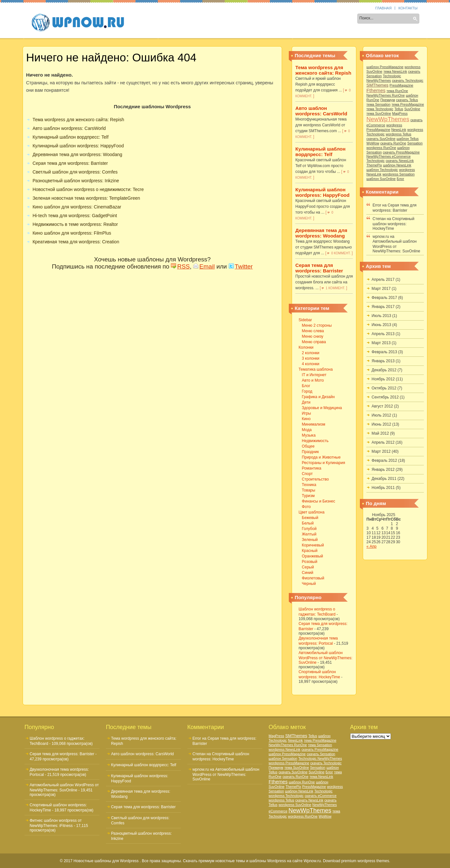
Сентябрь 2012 (385, 397)
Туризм (308, 496)
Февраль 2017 (384, 298)
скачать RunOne (393, 143)
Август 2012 (382, 406)
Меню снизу (312, 336)
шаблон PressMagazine (385, 67)
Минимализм (313, 424)
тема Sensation (378, 104)
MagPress (400, 113)
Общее (308, 446)
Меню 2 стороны (317, 325)
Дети (306, 402)
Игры (306, 413)
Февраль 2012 (384, 460)
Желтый (309, 534)
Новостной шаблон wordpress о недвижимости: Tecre (88, 189)
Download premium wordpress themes (356, 861)
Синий (307, 573)
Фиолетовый (313, 578)
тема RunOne (397, 91)
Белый (308, 523)
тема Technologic (380, 109)
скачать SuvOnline (381, 139)
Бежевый (310, 518)
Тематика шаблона (220, 19)
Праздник (310, 452)
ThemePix (374, 165)
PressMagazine (401, 85)
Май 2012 (380, 433)
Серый (308, 567)
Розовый (309, 562)
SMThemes (377, 85)
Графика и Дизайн (318, 397)
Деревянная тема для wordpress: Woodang (321, 233)
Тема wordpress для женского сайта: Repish (323, 70)
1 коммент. (335, 288)
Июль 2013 (381, 316)
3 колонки (310, 358)
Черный (309, 584)
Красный (309, 551)
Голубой (309, 529)
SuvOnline (412, 109)
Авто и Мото (313, 380)
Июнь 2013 (381, 325)
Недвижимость (315, 441)
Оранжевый (312, 556)
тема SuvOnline (379, 113)
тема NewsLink (395, 71)
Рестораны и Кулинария (323, 463)
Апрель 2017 (383, 280)
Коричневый (313, 545)
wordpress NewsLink (285, 749)
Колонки (179, 19)
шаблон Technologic (382, 170)
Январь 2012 (383, 470)
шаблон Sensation (283, 758)
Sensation (415, 143)
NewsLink (399, 130)
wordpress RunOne (381, 148)
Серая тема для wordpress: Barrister (319, 268)
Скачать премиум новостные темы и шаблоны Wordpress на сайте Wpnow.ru (252, 861)
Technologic (375, 161)
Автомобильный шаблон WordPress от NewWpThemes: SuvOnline (325, 658)
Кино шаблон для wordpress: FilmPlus (72, 233)
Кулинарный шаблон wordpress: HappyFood (322, 192)
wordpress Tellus (398, 134)
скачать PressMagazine (401, 152)
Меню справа (314, 342)
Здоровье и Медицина (322, 408)
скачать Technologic (408, 80)
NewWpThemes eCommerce (388, 156)
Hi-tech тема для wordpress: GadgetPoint (75, 216)
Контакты (408, 8)
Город (307, 391)
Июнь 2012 (381, 424)
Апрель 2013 (383, 334)
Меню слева (313, 331)
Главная (383, 8)
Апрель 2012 (383, 442)
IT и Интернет (314, 375)
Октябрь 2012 (384, 388)
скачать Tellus (407, 100)
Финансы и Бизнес (318, 501)
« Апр (371, 546)
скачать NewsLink (400, 161)
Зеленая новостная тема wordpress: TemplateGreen (86, 198)
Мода (307, 430)
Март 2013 (381, 343)
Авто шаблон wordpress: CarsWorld (321, 111)
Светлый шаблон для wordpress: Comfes (75, 172)
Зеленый (310, 540)
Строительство (315, 479)
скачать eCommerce (321, 796)
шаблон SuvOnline (381, 179)
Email (204, 266)
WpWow (373, 143)
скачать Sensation (321, 754)
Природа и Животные (321, 457)
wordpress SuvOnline (295, 805)
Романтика (311, 468)
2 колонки (310, 353)
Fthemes (376, 90)
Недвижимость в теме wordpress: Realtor (75, 224)
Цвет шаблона (268, 19)
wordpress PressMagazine (289, 763)
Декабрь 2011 (384, 479)
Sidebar (150, 19)
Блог (306, 386)
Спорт (307, 474)
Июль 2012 (381, 415)
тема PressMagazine (408, 104)
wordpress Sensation (399, 174)
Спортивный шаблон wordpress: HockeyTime (393, 224)
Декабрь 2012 (384, 370)
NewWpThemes (388, 119)
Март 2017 (381, 289)
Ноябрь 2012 (383, 379)
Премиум (387, 100)
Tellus (399, 109)
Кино (306, 419)
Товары (308, 490)
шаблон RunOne (302, 782)
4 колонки (310, 364)
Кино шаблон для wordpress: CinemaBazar (77, 207)
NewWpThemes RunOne (385, 95)
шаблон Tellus (407, 139)
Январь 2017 (383, 307)
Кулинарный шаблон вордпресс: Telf (320, 152)
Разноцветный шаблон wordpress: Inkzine (76, 181)
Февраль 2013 (384, 352)
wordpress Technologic (286, 796)
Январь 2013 (383, 361)
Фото (306, 507)
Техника (309, 485)
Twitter (241, 266)
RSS (180, 266)
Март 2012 (381, 451)
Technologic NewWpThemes (320, 758)
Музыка (309, 435)
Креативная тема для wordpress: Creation (76, 242)
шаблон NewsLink (397, 165)
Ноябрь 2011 (383, 488)
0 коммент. (341, 253)
